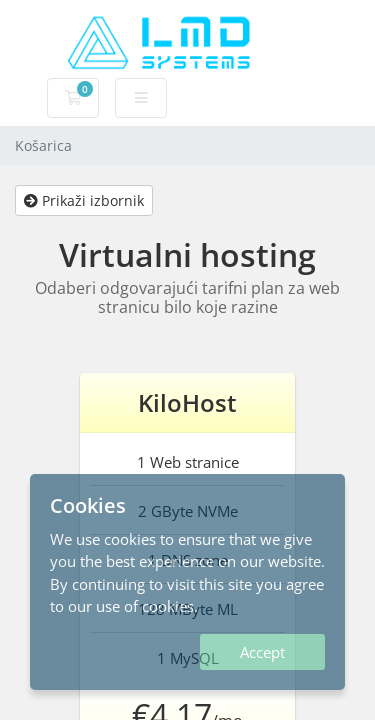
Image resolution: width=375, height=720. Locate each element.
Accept (262, 652)
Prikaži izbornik (84, 200)
